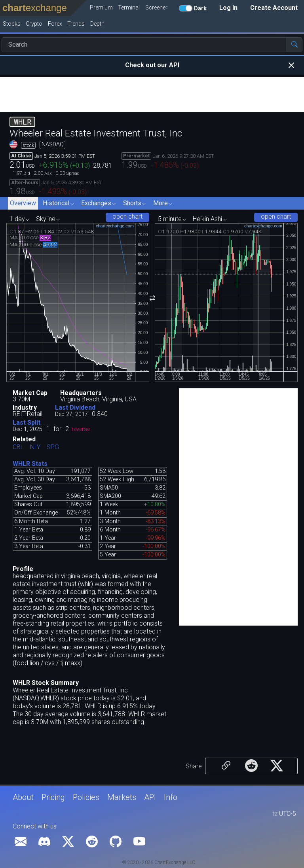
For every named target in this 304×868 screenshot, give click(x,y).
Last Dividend (75, 408)
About (23, 797)
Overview (23, 203)
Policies (86, 797)
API (150, 797)
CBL (18, 447)
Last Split (27, 423)
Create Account (274, 8)
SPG (53, 447)
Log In (228, 8)
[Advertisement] (152, 95)
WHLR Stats (30, 464)
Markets (122, 797)
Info (171, 797)
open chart (127, 217)
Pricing (53, 797)
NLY (35, 447)
